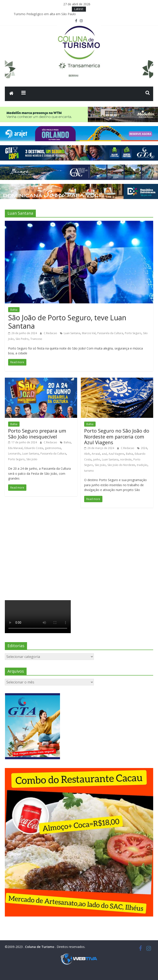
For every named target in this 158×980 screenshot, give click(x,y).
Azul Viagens (116, 454)
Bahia (14, 310)
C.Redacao (51, 333)
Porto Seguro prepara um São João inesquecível (37, 433)
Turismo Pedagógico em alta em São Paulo (45, 14)
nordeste (126, 459)
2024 (144, 448)
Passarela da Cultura (110, 333)
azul (104, 454)
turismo (89, 471)
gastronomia (53, 448)
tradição (142, 465)
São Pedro (22, 339)
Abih (87, 454)
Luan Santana (72, 333)
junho (97, 459)
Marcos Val (89, 333)
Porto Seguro (133, 333)
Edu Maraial (15, 448)
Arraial (96, 454)
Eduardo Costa (34, 448)
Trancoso (36, 339)
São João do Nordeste (121, 465)
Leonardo (14, 454)
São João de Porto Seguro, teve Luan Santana (67, 322)
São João (32, 459)
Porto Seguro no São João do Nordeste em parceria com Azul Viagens (117, 436)
